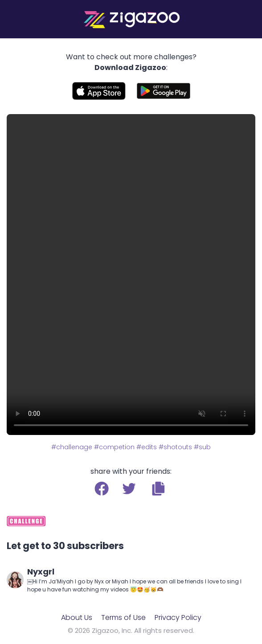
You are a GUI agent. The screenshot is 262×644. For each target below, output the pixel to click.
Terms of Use (123, 617)
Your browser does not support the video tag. (131, 275)
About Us (77, 617)
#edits (147, 447)
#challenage (72, 447)
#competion (114, 447)
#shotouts (175, 447)
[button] (158, 488)
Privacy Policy (178, 617)
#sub (202, 447)
